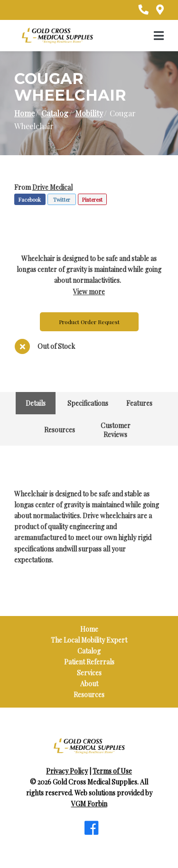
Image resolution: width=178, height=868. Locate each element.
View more (89, 292)
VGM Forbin (89, 804)
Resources (60, 430)
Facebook (30, 200)
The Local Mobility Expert (89, 640)
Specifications (88, 403)
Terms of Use (112, 771)
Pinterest (92, 200)
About (89, 684)
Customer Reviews (116, 430)
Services (89, 673)
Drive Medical (52, 187)
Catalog (55, 113)
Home (24, 113)
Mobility (89, 113)
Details (36, 403)
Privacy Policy (67, 771)
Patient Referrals (89, 662)
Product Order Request (89, 322)
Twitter (62, 200)
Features (139, 403)
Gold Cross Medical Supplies (95, 782)
